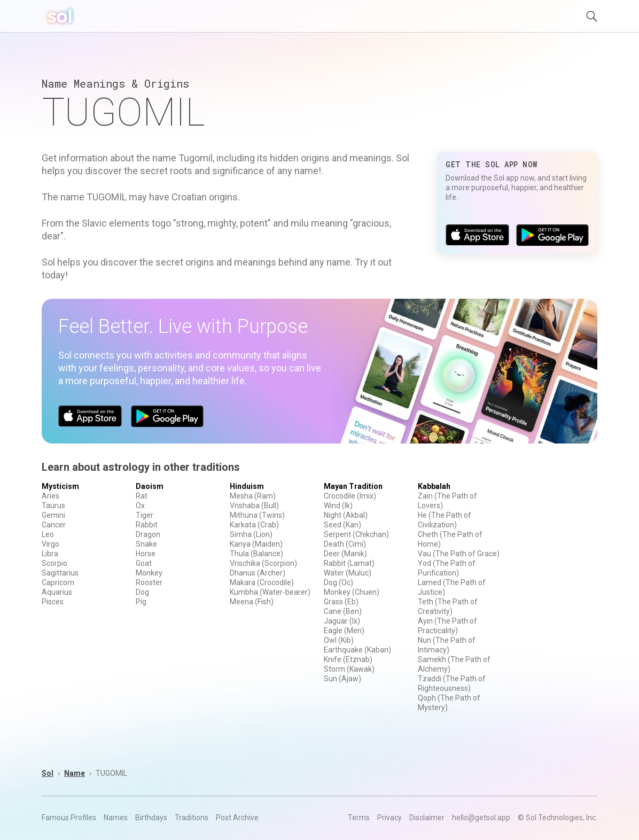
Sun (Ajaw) (342, 679)
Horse (146, 554)
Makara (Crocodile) (262, 582)
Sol (48, 773)
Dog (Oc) (338, 582)
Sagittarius (60, 573)
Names (116, 818)
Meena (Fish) (252, 602)
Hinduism (247, 486)
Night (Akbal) (346, 515)
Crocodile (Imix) (350, 496)
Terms (359, 818)
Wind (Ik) (338, 505)
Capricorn (58, 582)
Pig (141, 602)
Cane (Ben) (343, 611)
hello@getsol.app (481, 818)
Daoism (150, 486)
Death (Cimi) (345, 544)
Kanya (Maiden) (256, 544)
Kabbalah (434, 486)
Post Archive (237, 818)
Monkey (149, 573)
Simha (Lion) (251, 534)
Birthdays (151, 818)
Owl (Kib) (339, 640)
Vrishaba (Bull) (254, 505)
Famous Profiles (69, 818)
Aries (50, 496)
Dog (142, 592)
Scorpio (54, 563)
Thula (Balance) (256, 554)
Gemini (53, 515)
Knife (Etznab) (348, 659)
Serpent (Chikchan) (356, 534)
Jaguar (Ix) (342, 621)
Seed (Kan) (342, 525)
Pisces (53, 602)
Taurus (53, 505)
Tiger (145, 515)
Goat (144, 563)
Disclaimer (427, 818)
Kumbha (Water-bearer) (270, 592)
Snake (146, 544)
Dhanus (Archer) (258, 573)
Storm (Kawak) (349, 669)
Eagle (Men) (344, 631)
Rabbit (147, 525)
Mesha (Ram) (253, 496)
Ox (140, 505)
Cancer (54, 525)
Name (75, 773)
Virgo (50, 544)
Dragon (148, 534)
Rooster (149, 582)
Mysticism (60, 486)
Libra (50, 554)
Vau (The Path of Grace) (459, 554)
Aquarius (57, 592)
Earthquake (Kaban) (357, 650)
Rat (142, 496)
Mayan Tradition (353, 486)
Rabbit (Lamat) (349, 563)
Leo (48, 534)
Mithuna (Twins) (257, 515)
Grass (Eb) (341, 602)
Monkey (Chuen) (352, 592)
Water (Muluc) (348, 573)
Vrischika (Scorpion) (263, 563)
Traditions (192, 818)
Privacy (389, 818)
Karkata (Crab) (254, 525)
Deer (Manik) (345, 554)
